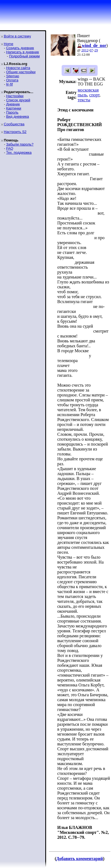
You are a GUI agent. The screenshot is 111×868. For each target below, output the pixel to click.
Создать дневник (20, 48)
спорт (94, 95)
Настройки (15, 96)
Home (9, 44)
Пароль (12, 112)
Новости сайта (18, 68)
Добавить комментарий (79, 859)
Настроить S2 (15, 132)
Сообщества (14, 124)
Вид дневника (17, 116)
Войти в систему (17, 36)
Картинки (13, 108)
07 (91, 50)
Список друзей (18, 100)
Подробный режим (24, 56)
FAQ (10, 148)
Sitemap (13, 76)
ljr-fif (9, 84)
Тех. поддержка (19, 152)
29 (96, 50)
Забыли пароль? (20, 144)
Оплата (12, 80)
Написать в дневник (22, 52)
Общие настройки (21, 72)
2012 (85, 50)
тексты (84, 100)
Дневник (13, 104)
